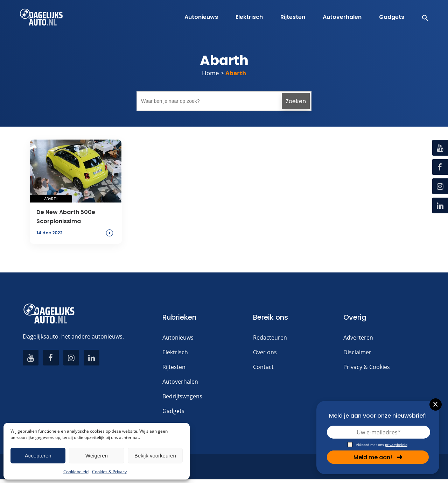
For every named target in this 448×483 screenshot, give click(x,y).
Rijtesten (174, 367)
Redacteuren (270, 338)
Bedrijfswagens (182, 396)
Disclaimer (357, 352)
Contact (263, 367)
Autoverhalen (180, 382)
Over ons (265, 352)
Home (211, 73)
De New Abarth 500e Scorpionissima (66, 217)
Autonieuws (178, 338)
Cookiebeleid (76, 472)
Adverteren (358, 338)
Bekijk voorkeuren (155, 456)
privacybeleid (396, 445)
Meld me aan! (378, 457)
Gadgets (173, 411)
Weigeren (97, 456)
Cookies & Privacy (109, 472)
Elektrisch (175, 352)
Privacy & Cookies (367, 367)
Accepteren (38, 456)
